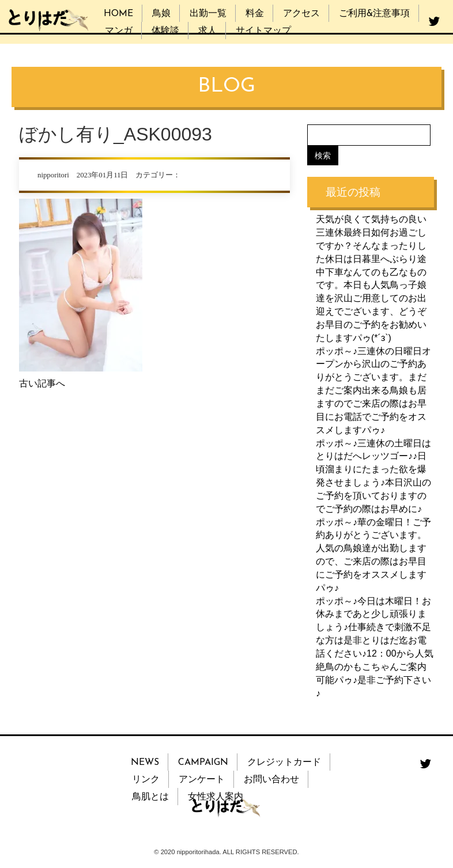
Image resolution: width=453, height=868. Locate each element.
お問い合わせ (271, 780)
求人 (207, 31)
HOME (118, 14)
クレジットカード (284, 763)
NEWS (145, 763)
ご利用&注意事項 (374, 14)
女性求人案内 (216, 797)
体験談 (165, 31)
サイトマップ (263, 31)
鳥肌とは (150, 797)
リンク (146, 780)
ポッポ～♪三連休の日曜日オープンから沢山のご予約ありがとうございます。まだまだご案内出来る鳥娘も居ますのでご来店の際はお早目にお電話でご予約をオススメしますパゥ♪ (373, 391)
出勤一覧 (208, 14)
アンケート (202, 780)
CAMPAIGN (203, 763)
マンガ (119, 31)
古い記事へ (42, 383)
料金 (255, 14)
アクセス (301, 14)
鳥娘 (161, 14)
